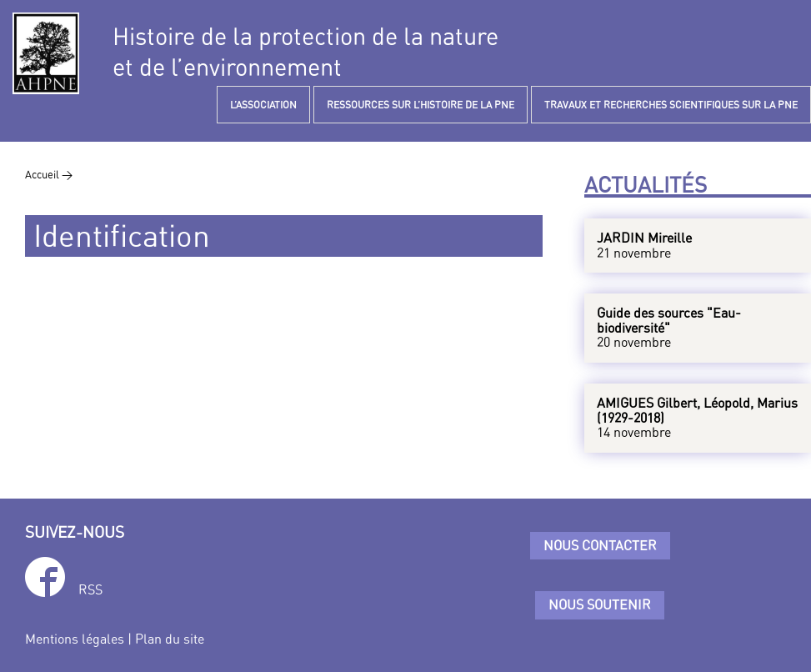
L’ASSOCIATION (263, 105)
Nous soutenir (600, 604)
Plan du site (170, 639)
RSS (90, 589)
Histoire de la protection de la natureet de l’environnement (305, 52)
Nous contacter (600, 545)
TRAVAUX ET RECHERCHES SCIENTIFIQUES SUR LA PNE (671, 105)
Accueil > (49, 174)
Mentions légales (75, 639)
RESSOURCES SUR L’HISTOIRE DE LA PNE (421, 105)
